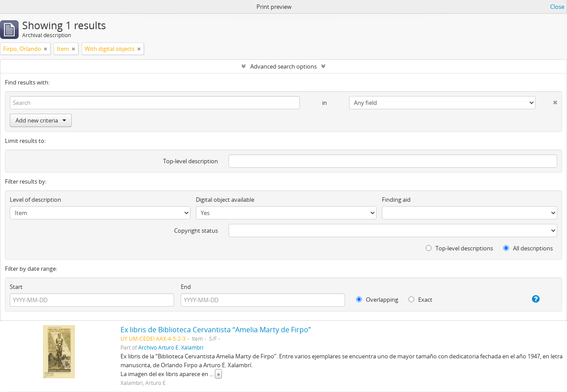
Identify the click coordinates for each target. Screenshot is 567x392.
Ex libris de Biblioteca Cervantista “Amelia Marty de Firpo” (216, 330)
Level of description (35, 200)
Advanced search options (283, 66)
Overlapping (377, 300)
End (186, 287)
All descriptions (528, 248)
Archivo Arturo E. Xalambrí (171, 347)
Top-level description (190, 161)
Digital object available (225, 200)
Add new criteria (41, 120)
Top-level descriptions (459, 248)
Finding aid (396, 200)
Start (16, 287)
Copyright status (196, 231)
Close (557, 7)
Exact (420, 300)
